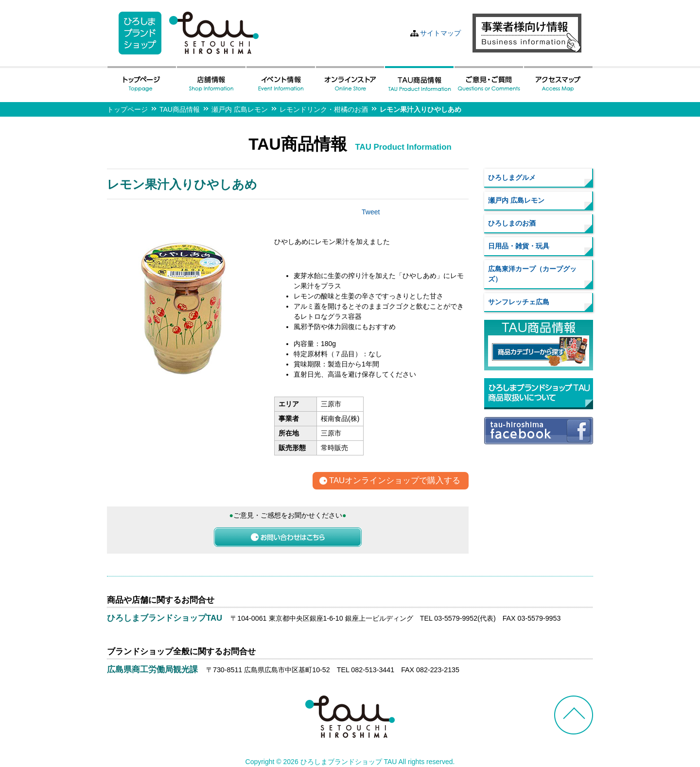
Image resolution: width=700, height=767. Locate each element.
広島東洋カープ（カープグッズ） (532, 274)
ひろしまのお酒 (512, 223)
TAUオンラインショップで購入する (395, 481)
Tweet (371, 212)
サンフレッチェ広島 (519, 302)
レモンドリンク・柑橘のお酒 (324, 109)
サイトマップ (440, 33)
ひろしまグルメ (512, 177)
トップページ (127, 109)
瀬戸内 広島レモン (240, 109)
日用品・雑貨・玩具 (519, 246)
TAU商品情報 (180, 109)
